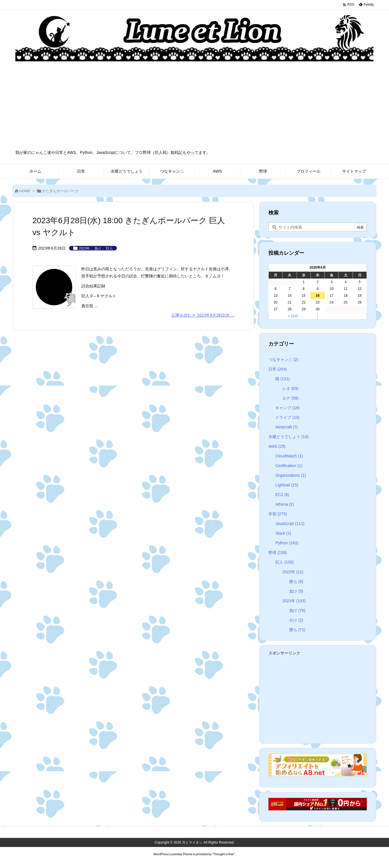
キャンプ (287, 408)
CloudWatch (289, 456)
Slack (283, 533)
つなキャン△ (283, 359)
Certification (289, 466)
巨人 (109, 248)
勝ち (296, 582)
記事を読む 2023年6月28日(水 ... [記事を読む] (203, 315)
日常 (278, 369)
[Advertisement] (194, 107)
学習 (278, 514)
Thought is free (223, 854)
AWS (277, 446)
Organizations (290, 475)
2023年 (85, 248)
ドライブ (287, 417)
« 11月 (293, 316)
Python (287, 543)
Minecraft (286, 427)
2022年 (293, 572)
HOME (25, 191)
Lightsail (287, 485)
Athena (284, 504)
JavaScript (290, 524)
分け (296, 620)
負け (98, 248)
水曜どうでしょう (288, 437)
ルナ (290, 398)
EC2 (282, 495)
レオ (290, 388)
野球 (278, 553)
